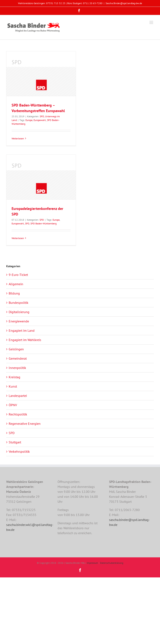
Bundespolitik (19, 303)
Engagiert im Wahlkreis (25, 340)
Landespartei (18, 396)
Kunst (13, 386)
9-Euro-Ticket (18, 275)
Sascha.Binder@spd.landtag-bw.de (124, 3)
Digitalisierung (19, 312)
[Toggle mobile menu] (152, 22)
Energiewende (19, 321)
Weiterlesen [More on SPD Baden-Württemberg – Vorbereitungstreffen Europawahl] (18, 138)
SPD (42, 116)
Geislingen (16, 349)
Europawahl (40, 120)
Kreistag (14, 377)
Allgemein (16, 284)
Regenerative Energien (25, 424)
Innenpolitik (17, 368)
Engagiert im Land (22, 330)
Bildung (14, 293)
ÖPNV (13, 405)
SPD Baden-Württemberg (43, 223)
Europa (29, 120)
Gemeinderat (18, 358)
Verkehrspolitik (19, 451)
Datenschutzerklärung (112, 563)
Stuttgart (15, 442)
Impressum (92, 563)
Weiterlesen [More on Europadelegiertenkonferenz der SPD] (18, 238)
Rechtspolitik (18, 414)
